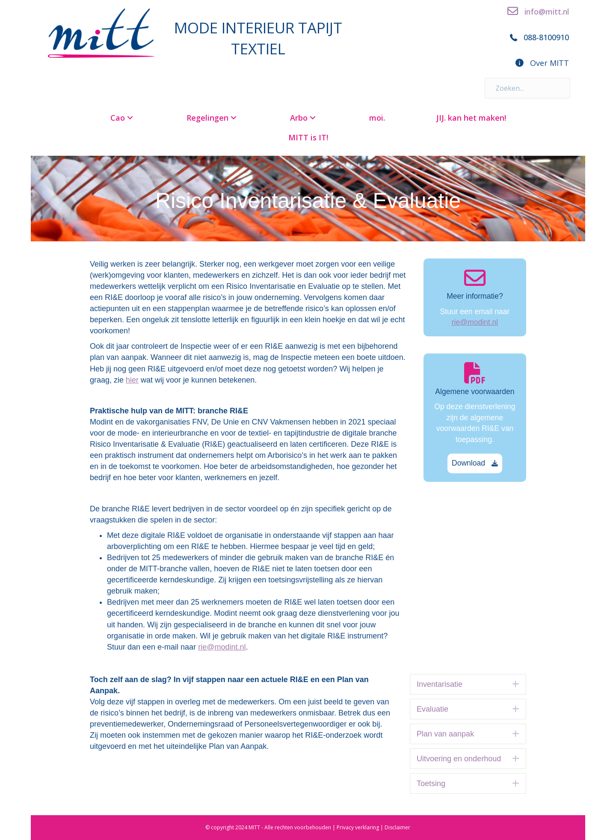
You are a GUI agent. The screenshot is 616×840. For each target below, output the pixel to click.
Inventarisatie (440, 684)
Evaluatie (432, 709)
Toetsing (431, 784)
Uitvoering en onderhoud (459, 759)
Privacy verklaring (358, 827)
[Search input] (527, 88)
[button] (130, 117)
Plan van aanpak (445, 734)
